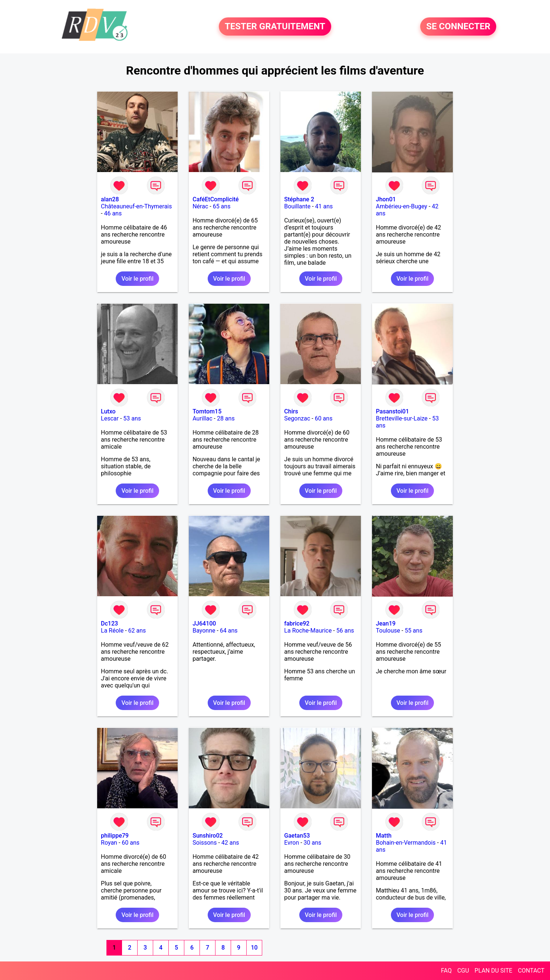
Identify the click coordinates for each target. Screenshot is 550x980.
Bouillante (297, 206)
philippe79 (115, 836)
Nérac (200, 206)
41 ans (324, 206)
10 (254, 948)
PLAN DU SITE (494, 971)
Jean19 (386, 623)
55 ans (414, 631)
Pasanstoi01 (392, 411)
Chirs (291, 411)
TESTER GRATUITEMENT (275, 27)
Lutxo (108, 411)
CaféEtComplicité (215, 199)
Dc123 (109, 623)
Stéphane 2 (299, 199)
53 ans (132, 418)
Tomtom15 (207, 411)
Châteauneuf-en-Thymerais (136, 206)
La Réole (112, 631)
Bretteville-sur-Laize (401, 418)
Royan (109, 843)
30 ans (313, 843)
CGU (463, 971)
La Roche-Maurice (308, 631)
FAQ (446, 971)
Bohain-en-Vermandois (406, 843)
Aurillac (202, 418)
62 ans (137, 631)
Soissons (205, 843)
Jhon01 (386, 199)
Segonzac (297, 418)
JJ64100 (204, 623)
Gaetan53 (297, 836)
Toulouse (388, 631)
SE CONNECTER (458, 27)
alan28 (110, 199)
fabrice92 (297, 623)
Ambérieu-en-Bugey (401, 206)
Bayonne (204, 631)
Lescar (110, 418)
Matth (383, 836)
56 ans (345, 631)
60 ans (324, 418)
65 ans (222, 206)
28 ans (226, 418)
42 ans (230, 843)
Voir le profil (137, 279)
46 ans (113, 213)
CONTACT (531, 971)
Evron (292, 843)
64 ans (229, 631)
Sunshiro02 (208, 836)
